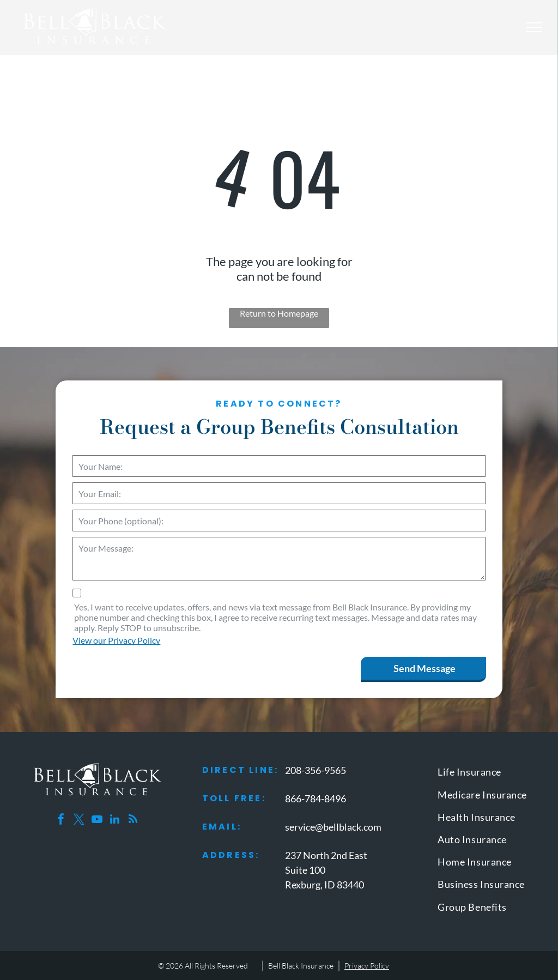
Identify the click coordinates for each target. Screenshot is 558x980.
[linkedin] (115, 821)
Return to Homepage (279, 313)
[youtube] (97, 821)
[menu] (534, 27)
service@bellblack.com (333, 827)
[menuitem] (488, 774)
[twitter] (79, 821)
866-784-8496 (316, 798)
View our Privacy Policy (116, 640)
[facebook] (61, 821)
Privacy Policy (367, 966)
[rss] (133, 821)
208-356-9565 (316, 770)
